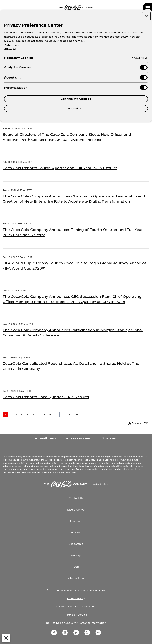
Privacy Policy (76, 598)
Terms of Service (76, 615)
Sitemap (109, 438)
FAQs (76, 567)
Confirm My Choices (76, 99)
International (76, 578)
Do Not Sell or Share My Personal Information (76, 623)
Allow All (10, 49)
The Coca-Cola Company (68, 590)
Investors (76, 521)
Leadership (76, 544)
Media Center (76, 510)
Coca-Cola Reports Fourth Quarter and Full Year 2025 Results (60, 168)
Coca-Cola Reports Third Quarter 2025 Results (46, 397)
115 (70, 414)
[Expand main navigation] (148, 8)
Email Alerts (45, 438)
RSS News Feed (79, 438)
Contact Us (76, 498)
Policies (76, 532)
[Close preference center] (146, 16)
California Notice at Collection (76, 606)
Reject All (76, 108)
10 (57, 414)
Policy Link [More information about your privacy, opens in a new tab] (12, 45)
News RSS (139, 423)
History (76, 555)
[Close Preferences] (5, 638)
